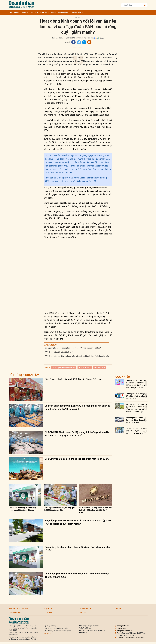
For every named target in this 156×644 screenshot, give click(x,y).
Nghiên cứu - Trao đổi (22, 12)
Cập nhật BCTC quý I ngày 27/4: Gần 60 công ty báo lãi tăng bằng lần (137, 396)
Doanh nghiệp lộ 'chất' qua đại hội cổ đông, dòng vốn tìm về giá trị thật (136, 420)
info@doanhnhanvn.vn (124, 631)
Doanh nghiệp (63, 12)
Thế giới (53, 12)
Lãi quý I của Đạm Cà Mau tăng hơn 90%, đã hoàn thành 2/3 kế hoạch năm (136, 431)
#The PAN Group (85, 368)
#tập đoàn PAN (99, 368)
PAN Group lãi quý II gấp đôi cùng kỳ (59, 352)
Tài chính (73, 12)
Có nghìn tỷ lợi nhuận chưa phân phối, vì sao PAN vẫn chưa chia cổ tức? (73, 348)
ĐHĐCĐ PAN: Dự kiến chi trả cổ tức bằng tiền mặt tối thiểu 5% (77, 459)
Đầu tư (81, 12)
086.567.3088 (121, 628)
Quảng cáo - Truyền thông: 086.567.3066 (130, 638)
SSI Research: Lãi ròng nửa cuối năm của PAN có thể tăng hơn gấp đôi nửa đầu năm (95, 510)
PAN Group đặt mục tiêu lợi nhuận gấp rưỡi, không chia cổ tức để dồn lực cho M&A (77, 356)
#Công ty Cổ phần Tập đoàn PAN (64, 368)
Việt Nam (34, 12)
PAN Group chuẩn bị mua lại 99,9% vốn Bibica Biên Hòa (73, 379)
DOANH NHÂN (44, 12)
